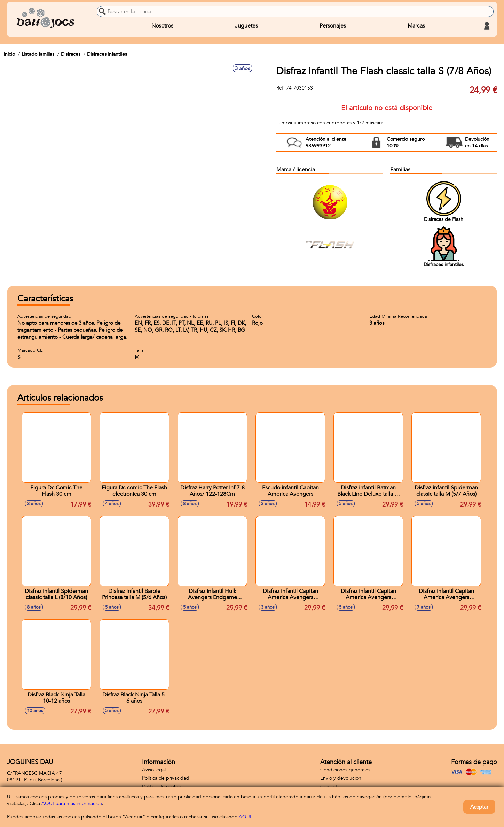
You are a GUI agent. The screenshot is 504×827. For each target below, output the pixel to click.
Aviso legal (154, 770)
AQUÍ (245, 817)
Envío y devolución (341, 778)
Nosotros (162, 26)
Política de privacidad (166, 778)
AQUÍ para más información (72, 803)
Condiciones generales (345, 770)
